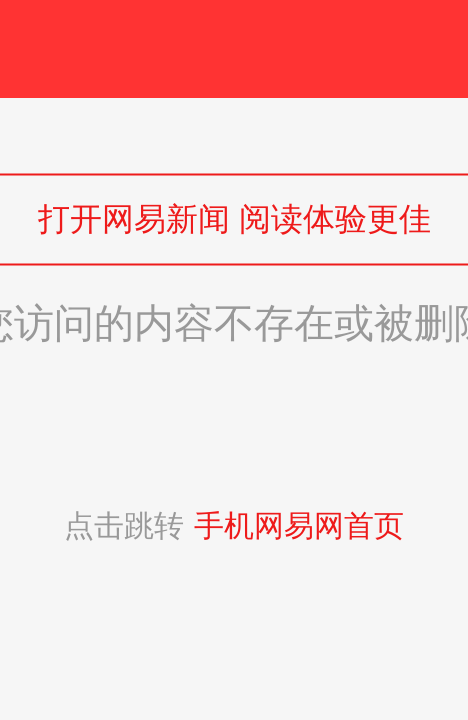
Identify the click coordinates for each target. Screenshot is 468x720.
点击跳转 (234, 525)
